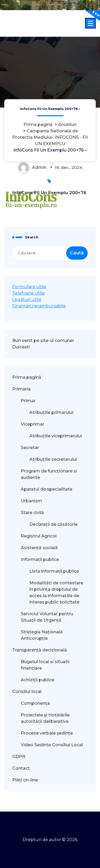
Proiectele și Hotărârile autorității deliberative (45, 718)
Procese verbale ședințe (47, 733)
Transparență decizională (40, 650)
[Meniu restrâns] (90, 23)
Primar (28, 401)
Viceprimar (33, 424)
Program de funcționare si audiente (49, 474)
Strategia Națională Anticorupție (42, 635)
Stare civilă (32, 513)
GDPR (19, 757)
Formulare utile (29, 287)
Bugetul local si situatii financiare (45, 665)
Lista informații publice (54, 571)
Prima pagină (38, 125)
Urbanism (31, 501)
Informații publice (40, 559)
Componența (35, 703)
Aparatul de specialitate (47, 489)
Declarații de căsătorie (53, 524)
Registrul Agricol (39, 536)
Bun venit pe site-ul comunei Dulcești (43, 344)
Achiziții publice (38, 680)
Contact (21, 768)
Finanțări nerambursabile (39, 306)
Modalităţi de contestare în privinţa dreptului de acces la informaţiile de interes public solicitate (56, 592)
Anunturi (67, 125)
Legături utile (27, 299)
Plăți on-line (25, 780)
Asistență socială (39, 548)
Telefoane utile (29, 293)
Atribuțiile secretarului (53, 459)
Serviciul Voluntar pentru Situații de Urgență (47, 617)
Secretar (30, 448)
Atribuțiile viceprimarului (56, 436)
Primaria (21, 389)
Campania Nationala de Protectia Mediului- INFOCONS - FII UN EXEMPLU (50, 137)
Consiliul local (27, 692)
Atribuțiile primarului (51, 412)
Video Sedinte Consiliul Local (52, 745)
